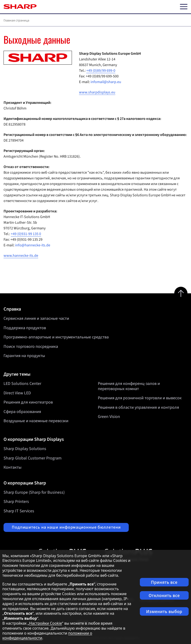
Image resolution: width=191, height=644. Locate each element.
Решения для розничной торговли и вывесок (140, 398)
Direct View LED (17, 393)
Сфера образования (22, 412)
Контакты (12, 467)
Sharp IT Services (19, 511)
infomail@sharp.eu (106, 82)
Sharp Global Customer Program (33, 458)
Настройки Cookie (46, 623)
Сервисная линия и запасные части (36, 318)
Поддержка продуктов (25, 328)
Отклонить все (164, 596)
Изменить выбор (164, 612)
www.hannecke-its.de (21, 256)
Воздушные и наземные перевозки (36, 421)
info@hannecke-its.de (33, 245)
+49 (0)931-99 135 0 (26, 234)
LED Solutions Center (22, 384)
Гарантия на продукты (24, 356)
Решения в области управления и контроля (138, 407)
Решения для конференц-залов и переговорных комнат (129, 386)
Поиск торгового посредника (31, 347)
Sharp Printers (16, 502)
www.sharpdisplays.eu (97, 92)
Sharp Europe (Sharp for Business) (34, 492)
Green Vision (109, 417)
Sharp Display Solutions (25, 449)
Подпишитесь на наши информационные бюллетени (66, 527)
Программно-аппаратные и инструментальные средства (56, 337)
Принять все (164, 582)
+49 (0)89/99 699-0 (101, 71)
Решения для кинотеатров (28, 402)
